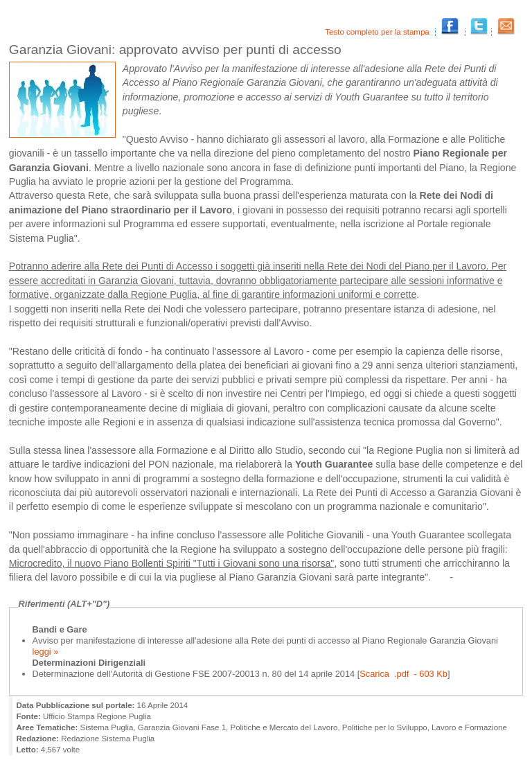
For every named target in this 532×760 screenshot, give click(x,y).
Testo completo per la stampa (378, 32)
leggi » (46, 652)
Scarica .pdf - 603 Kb (404, 674)
